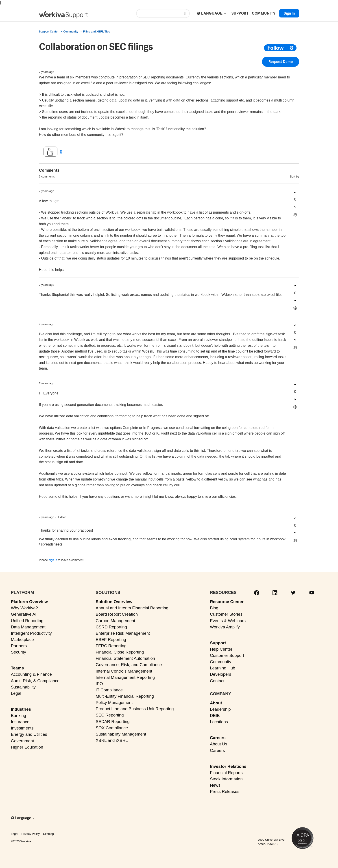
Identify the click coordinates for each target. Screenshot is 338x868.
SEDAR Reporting (113, 722)
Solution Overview (114, 602)
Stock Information (226, 779)
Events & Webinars (228, 621)
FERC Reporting (111, 646)
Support (218, 643)
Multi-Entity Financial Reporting (125, 696)
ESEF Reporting (111, 640)
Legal (16, 693)
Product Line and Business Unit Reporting (135, 709)
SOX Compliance (112, 728)
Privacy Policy (31, 834)
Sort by (294, 176)
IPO (99, 684)
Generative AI (24, 614)
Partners (19, 646)
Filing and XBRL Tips (96, 32)
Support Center (49, 32)
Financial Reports (226, 773)
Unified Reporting (27, 621)
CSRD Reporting (111, 627)
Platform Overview (29, 602)
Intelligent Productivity (31, 633)
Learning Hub (223, 668)
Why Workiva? (25, 608)
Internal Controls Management (124, 671)
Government (23, 741)
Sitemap (48, 834)
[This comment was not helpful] (295, 207)
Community (71, 32)
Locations (219, 722)
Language (214, 13)
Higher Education (27, 747)
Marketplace (22, 640)
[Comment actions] (295, 215)
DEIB (215, 715)
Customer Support (227, 655)
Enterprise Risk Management (123, 633)
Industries (21, 709)
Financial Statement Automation (125, 658)
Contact (217, 681)
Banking (19, 715)
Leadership (220, 709)
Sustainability (23, 687)
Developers (221, 674)
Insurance (20, 722)
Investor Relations (228, 766)
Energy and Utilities (29, 734)
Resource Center (227, 602)
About (216, 703)
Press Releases (225, 791)
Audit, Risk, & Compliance (35, 681)
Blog (214, 608)
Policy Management (114, 702)
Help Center (221, 649)
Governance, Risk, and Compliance (129, 665)
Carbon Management (116, 621)
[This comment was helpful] (295, 192)
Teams (17, 668)
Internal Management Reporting (125, 677)
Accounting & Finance (31, 674)
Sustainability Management (121, 734)
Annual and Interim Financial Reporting (132, 608)
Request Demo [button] (281, 62)
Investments (22, 728)
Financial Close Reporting (120, 652)
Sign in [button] (289, 13)
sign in (53, 560)
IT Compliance (109, 690)
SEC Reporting (110, 715)
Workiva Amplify (225, 627)
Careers (218, 738)
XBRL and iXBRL (112, 740)
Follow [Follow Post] (276, 48)
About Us (219, 744)
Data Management (28, 627)
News (215, 785)
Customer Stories (226, 614)
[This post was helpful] (50, 152)
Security (19, 652)
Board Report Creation (117, 614)
